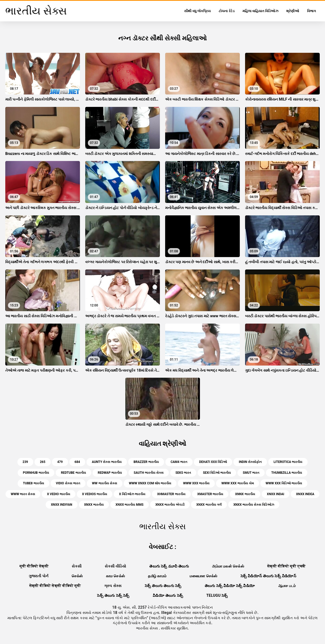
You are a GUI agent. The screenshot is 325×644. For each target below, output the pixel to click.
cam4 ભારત (179, 462)
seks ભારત (183, 473)
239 (25, 462)
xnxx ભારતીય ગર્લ (209, 505)
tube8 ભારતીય (34, 483)
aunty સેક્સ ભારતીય (107, 462)
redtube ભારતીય (73, 473)
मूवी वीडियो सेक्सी (34, 566)
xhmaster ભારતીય (171, 494)
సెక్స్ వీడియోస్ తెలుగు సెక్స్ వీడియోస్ (269, 576)
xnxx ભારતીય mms (130, 505)
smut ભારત (251, 473)
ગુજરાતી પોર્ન (39, 576)
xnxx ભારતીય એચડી (170, 505)
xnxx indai (276, 494)
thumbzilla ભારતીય (287, 473)
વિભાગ (311, 11)
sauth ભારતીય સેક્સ (149, 473)
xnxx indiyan (62, 505)
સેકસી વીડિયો (115, 566)
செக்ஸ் (77, 576)
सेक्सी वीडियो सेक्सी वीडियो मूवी (55, 586)
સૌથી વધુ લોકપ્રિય (197, 11)
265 (43, 462)
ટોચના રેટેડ (226, 11)
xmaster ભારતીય (210, 494)
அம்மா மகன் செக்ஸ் (228, 566)
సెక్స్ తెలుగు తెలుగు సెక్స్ (163, 586)
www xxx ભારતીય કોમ (237, 483)
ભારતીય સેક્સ (147, 628)
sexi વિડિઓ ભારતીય (217, 473)
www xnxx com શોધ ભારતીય (150, 483)
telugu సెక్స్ (217, 595)
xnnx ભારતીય (245, 494)
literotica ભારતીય (288, 462)
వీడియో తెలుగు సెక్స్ (168, 595)
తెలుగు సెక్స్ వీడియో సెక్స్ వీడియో (230, 586)
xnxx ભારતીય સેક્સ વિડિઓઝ (254, 505)
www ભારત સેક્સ (23, 494)
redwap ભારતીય (110, 473)
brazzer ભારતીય (146, 462)
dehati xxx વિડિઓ (213, 462)
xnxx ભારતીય (94, 505)
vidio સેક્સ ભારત (68, 483)
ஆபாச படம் (287, 586)
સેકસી (77, 566)
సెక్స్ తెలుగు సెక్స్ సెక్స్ (113, 595)
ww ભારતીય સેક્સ (105, 483)
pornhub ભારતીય (36, 473)
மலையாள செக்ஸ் (203, 576)
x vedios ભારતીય (95, 494)
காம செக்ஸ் (116, 576)
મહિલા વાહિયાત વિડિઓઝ (260, 11)
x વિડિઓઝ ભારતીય (132, 494)
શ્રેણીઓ (293, 11)
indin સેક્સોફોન (250, 462)
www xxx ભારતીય (196, 483)
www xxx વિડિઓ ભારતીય (284, 483)
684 (77, 462)
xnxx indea (305, 494)
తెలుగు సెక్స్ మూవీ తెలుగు (169, 566)
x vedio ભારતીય (59, 494)
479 (60, 462)
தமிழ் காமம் (157, 576)
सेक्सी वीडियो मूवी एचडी (286, 566)
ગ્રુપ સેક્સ (113, 586)
